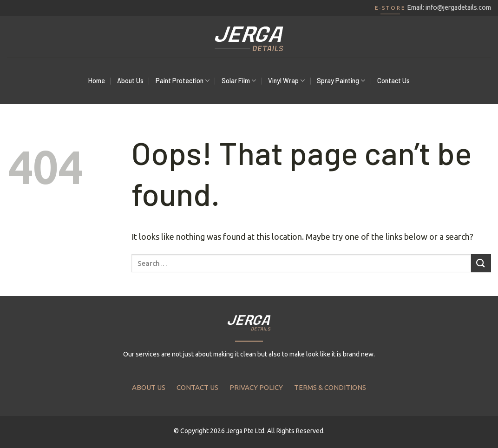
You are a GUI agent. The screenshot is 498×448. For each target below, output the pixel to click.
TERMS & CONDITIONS (330, 387)
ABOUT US (149, 387)
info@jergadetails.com (458, 7)
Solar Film (239, 81)
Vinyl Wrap (286, 81)
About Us (130, 81)
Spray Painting (341, 81)
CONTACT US (197, 387)
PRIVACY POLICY (256, 387)
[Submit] (481, 263)
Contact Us (393, 81)
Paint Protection (183, 81)
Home (97, 81)
